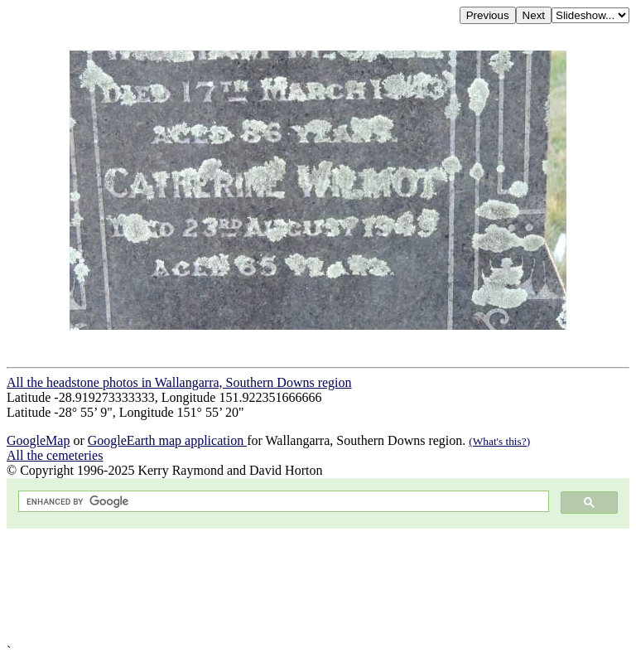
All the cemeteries (55, 455)
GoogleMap (38, 440)
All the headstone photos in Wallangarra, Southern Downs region (179, 382)
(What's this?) (499, 441)
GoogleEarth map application (167, 440)
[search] (282, 502)
